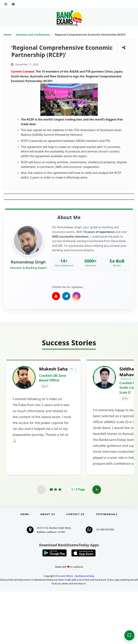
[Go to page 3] (60, 542)
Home (8, 34)
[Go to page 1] (51, 542)
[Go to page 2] (56, 542)
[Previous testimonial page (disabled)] (41, 542)
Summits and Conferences (33, 34)
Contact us (75, 567)
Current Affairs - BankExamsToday (76, 628)
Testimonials (107, 567)
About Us (48, 567)
